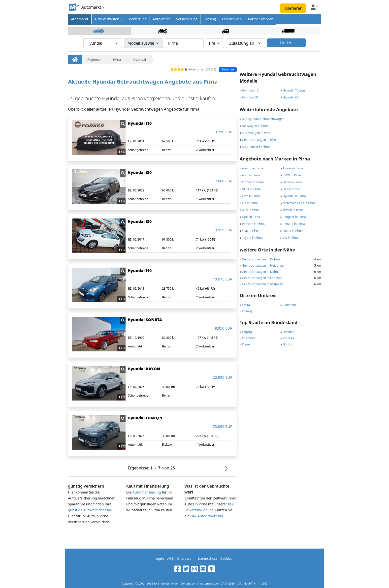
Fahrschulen (232, 19)
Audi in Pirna (251, 175)
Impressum (186, 558)
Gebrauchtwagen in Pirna (260, 140)
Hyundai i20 (291, 97)
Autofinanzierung (147, 492)
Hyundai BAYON (144, 369)
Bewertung (138, 19)
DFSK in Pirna (251, 189)
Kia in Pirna (250, 203)
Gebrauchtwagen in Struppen (262, 284)
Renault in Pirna (294, 224)
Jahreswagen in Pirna (257, 133)
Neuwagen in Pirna (255, 126)
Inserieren (293, 8)
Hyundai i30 (250, 97)
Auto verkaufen (107, 19)
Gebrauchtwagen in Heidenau (263, 265)
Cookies (226, 558)
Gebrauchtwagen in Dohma (261, 259)
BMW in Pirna (292, 175)
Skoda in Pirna (293, 231)
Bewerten (228, 69)
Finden (286, 43)
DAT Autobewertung (207, 516)
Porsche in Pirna (253, 224)
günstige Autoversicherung (90, 510)
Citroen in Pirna (253, 182)
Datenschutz (207, 558)
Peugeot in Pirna (294, 217)
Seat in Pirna (251, 231)
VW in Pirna (291, 238)
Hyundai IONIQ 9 (145, 418)
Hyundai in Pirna (294, 196)
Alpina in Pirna (293, 168)
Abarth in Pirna (252, 168)
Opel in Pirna (251, 217)
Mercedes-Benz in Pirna (299, 203)
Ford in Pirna (251, 196)
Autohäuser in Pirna (256, 147)
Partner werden (261, 19)
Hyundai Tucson (294, 90)
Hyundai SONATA (145, 320)
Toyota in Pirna (252, 238)
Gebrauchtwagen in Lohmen (262, 278)
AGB (170, 558)
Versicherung (187, 19)
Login (160, 558)
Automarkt (80, 19)
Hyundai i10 (250, 90)
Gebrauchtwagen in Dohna (261, 272)
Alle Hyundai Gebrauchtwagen (263, 119)
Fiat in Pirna (291, 189)
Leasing (210, 19)
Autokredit (161, 19)
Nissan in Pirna (293, 210)
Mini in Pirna (251, 210)
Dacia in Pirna (292, 182)
